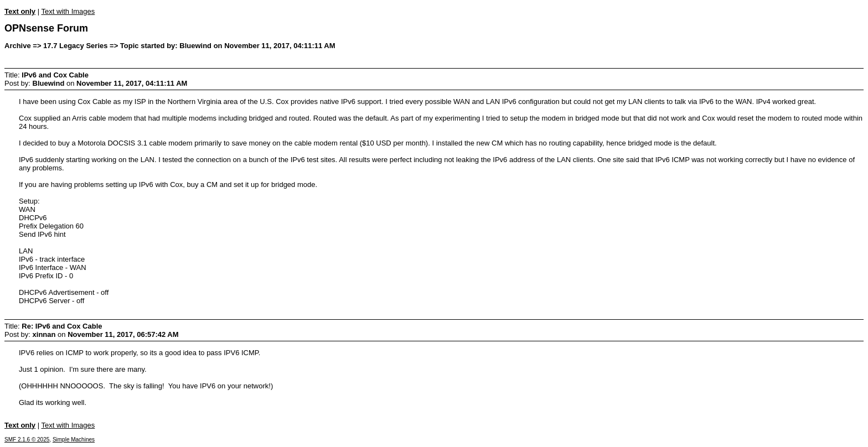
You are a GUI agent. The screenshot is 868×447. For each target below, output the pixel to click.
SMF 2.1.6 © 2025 (27, 440)
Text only (20, 11)
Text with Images (68, 11)
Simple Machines (74, 440)
